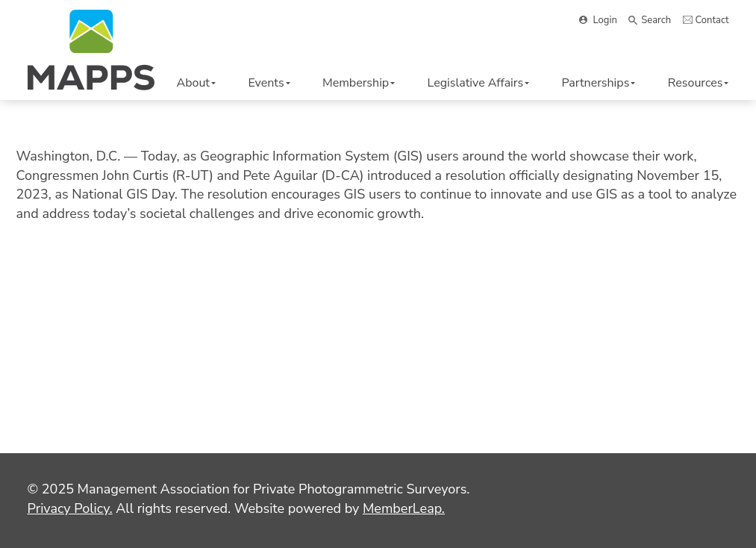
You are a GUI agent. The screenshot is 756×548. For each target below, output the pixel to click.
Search (656, 20)
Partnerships (599, 83)
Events (269, 83)
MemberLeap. (404, 508)
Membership (359, 83)
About (196, 83)
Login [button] (605, 20)
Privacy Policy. (70, 508)
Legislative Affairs (479, 83)
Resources (699, 83)
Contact (712, 20)
